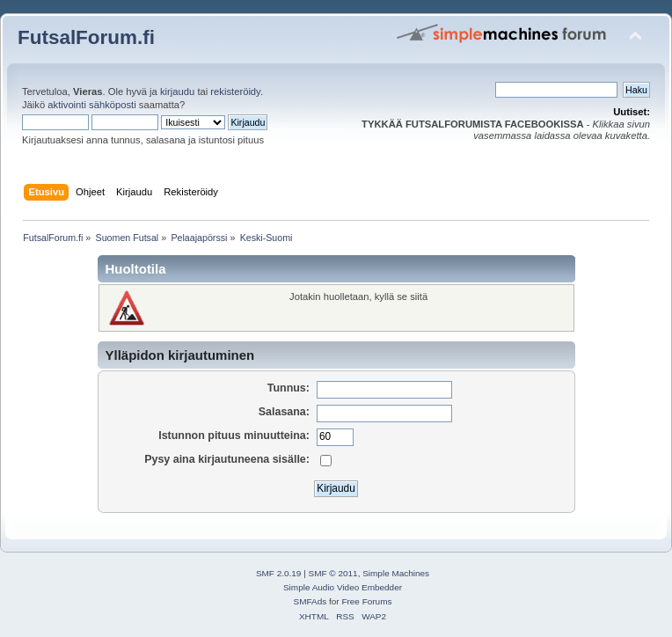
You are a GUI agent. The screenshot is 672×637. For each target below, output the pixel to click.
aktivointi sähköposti (91, 105)
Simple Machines (396, 573)
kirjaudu (177, 92)
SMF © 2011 (333, 573)
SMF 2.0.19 (279, 573)
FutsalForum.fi (86, 37)
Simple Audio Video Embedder (343, 587)
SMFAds (310, 601)
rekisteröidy (235, 92)
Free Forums (366, 601)
